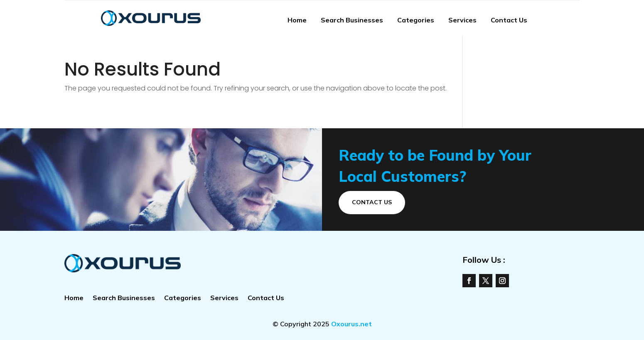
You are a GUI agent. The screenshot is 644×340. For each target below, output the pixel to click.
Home (297, 20)
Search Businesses (352, 20)
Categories (416, 20)
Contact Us (509, 20)
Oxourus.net (351, 324)
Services (462, 20)
